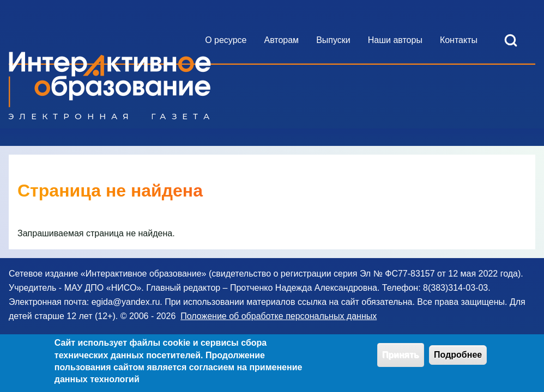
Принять (401, 359)
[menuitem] (226, 40)
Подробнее (458, 359)
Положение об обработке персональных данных (279, 316)
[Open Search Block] (511, 40)
